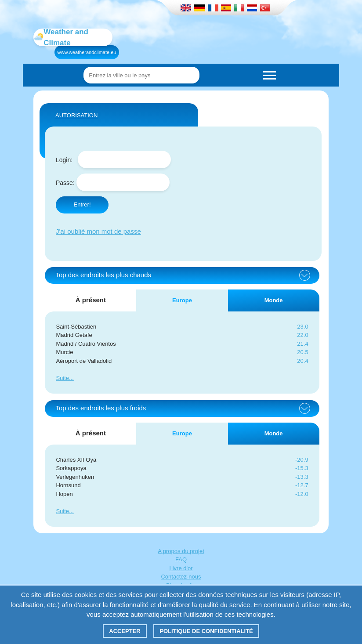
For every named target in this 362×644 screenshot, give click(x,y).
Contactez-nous (181, 577)
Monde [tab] (274, 300)
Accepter (125, 631)
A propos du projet (181, 551)
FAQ (181, 559)
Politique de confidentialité (206, 631)
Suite (62, 378)
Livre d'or (181, 568)
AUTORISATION (76, 115)
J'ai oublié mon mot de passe (98, 231)
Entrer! (82, 204)
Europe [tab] (182, 300)
